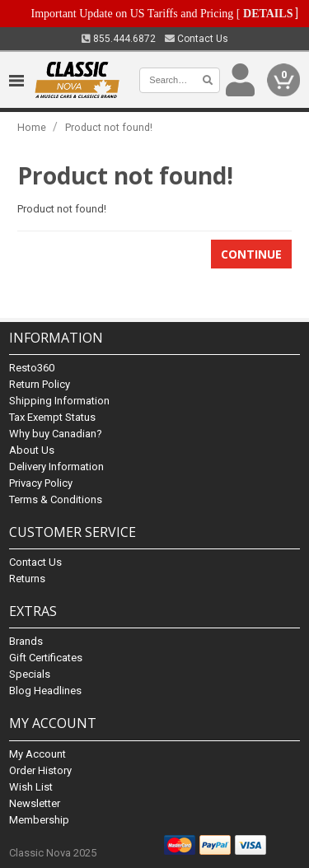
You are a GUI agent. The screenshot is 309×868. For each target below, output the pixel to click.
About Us (32, 450)
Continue (251, 254)
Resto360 (32, 368)
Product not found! (109, 127)
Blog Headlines (45, 691)
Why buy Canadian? (56, 434)
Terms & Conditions (56, 499)
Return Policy (40, 384)
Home (32, 127)
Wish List (31, 787)
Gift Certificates (46, 658)
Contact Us (197, 39)
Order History (40, 770)
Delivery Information (56, 467)
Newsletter (35, 803)
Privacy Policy (41, 483)
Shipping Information (59, 401)
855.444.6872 (119, 39)
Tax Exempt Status (52, 417)
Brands (26, 641)
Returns (27, 579)
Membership (39, 820)
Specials (30, 674)
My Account (37, 754)
